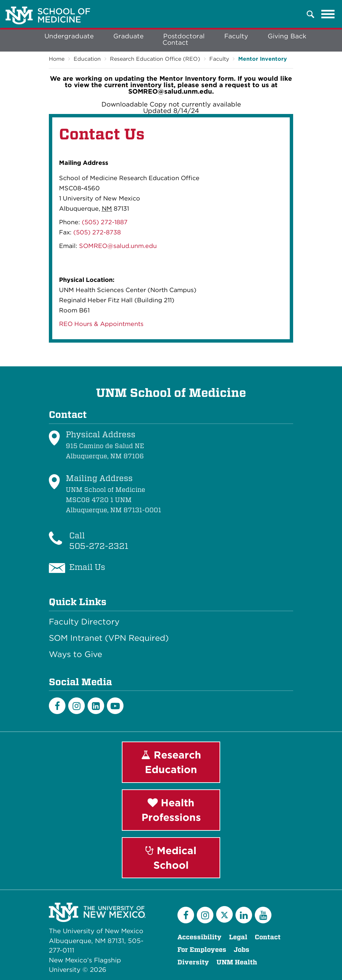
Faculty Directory (84, 622)
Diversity (193, 962)
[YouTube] (263, 915)
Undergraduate (69, 36)
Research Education (171, 762)
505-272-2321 (99, 546)
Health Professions (171, 810)
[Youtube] (115, 706)
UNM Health (237, 962)
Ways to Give (75, 654)
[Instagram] (77, 706)
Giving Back (287, 36)
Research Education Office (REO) (155, 59)
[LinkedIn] (96, 706)
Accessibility (199, 937)
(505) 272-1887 (105, 222)
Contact (175, 43)
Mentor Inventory (263, 59)
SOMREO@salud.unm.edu (118, 246)
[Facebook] (57, 706)
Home (57, 59)
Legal (238, 937)
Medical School (171, 858)
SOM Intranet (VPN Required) (109, 638)
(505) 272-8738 (97, 232)
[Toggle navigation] (328, 14)
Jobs (242, 950)
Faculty (236, 36)
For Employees (202, 950)
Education (87, 59)
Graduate (128, 36)
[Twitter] (224, 914)
